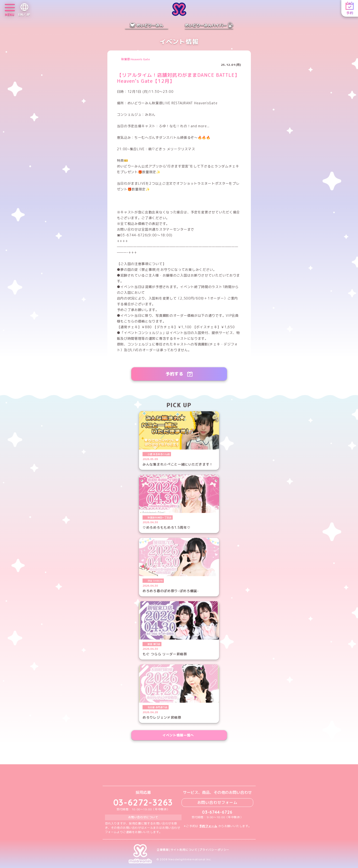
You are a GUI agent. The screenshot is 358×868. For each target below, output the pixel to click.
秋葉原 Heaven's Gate (136, 59)
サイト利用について (184, 850)
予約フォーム (208, 826)
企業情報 (163, 850)
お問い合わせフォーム (217, 802)
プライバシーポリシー (214, 850)
